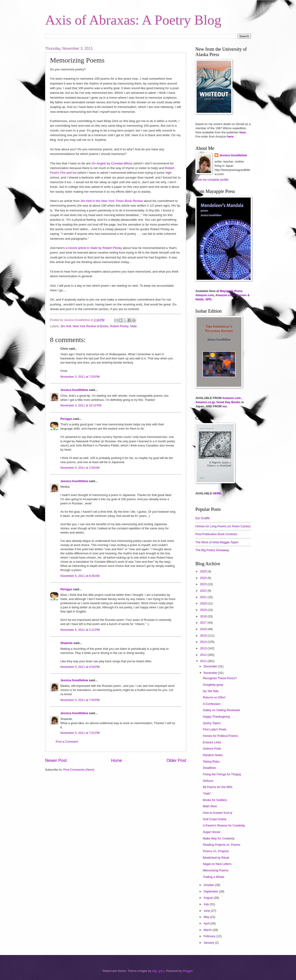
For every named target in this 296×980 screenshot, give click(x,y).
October (209, 885)
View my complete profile (212, 180)
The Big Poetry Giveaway (212, 550)
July (207, 904)
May (207, 917)
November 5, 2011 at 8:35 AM (80, 576)
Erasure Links (212, 742)
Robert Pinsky (119, 326)
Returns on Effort (214, 697)
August (209, 898)
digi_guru (158, 971)
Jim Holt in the (112, 201)
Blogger (188, 971)
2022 (204, 591)
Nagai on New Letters (217, 864)
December (211, 666)
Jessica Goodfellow (74, 390)
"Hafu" (207, 793)
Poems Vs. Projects (216, 851)
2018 (204, 616)
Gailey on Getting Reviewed (221, 710)
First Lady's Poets (215, 729)
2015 (204, 636)
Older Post (176, 760)
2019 (204, 610)
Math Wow (210, 806)
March (208, 930)
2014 (204, 642)
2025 (204, 571)
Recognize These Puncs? (220, 678)
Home (117, 760)
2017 (204, 623)
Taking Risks (211, 762)
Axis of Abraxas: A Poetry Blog (133, 20)
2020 (204, 603)
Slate (133, 326)
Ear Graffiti (202, 518)
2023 (204, 584)
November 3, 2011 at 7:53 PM (80, 377)
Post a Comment (67, 742)
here (242, 132)
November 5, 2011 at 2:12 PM (80, 630)
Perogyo (66, 419)
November (211, 673)
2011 (204, 661)
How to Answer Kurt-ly (217, 813)
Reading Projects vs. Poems (222, 845)
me (225, 406)
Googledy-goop (213, 685)
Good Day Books (228, 402)
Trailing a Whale (214, 877)
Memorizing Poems (216, 870)
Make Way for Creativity (219, 838)
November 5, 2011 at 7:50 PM (80, 700)
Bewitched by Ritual (216, 858)
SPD (208, 299)
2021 (204, 597)
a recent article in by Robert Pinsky (94, 248)
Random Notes (213, 755)
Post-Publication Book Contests (216, 534)
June (207, 911)
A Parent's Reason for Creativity (224, 825)
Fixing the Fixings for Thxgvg (222, 774)
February (210, 936)
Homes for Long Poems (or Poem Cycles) (223, 526)
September (211, 891)
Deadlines (209, 768)
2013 (204, 648)
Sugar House (211, 832)
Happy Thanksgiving (216, 717)
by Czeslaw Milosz (112, 163)
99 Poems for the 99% (217, 787)
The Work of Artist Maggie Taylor (217, 542)
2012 (204, 655)
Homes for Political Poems (220, 736)
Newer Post (56, 760)
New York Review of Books (91, 326)
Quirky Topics (212, 723)
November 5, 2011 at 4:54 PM (80, 667)
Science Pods (212, 749)
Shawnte (66, 643)
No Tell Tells (211, 691)
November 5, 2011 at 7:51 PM (80, 733)
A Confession (212, 704)
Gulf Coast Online (215, 819)
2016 (204, 629)
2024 (204, 578)
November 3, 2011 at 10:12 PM (81, 405)
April (207, 923)
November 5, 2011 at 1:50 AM (80, 468)
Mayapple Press (231, 291)
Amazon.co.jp (225, 295)
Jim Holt (66, 326)
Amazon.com (205, 295)
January (209, 943)
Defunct (208, 781)
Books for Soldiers (215, 800)
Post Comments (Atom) (79, 770)
